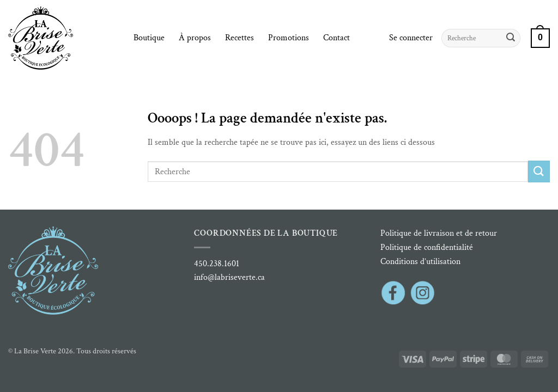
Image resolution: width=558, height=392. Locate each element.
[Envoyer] (511, 38)
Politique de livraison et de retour (439, 233)
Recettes (239, 38)
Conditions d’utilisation (420, 262)
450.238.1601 (217, 264)
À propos (195, 38)
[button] (411, 38)
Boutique (149, 38)
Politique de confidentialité (427, 247)
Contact (336, 38)
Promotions (289, 38)
